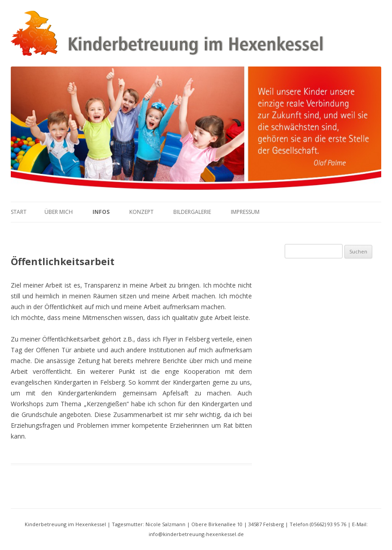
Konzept (141, 212)
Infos (101, 212)
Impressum (245, 212)
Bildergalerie (192, 212)
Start (19, 212)
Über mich (59, 212)
